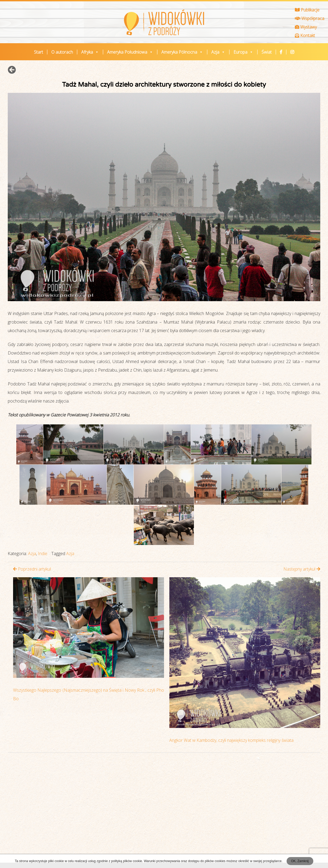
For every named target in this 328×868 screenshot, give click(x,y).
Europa (243, 52)
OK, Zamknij (300, 861)
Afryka (90, 52)
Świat (267, 52)
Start (38, 52)
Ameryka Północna (182, 52)
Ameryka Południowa (130, 52)
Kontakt (305, 35)
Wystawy (306, 27)
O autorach (62, 52)
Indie (43, 554)
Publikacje (307, 10)
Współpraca (310, 18)
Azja (218, 52)
